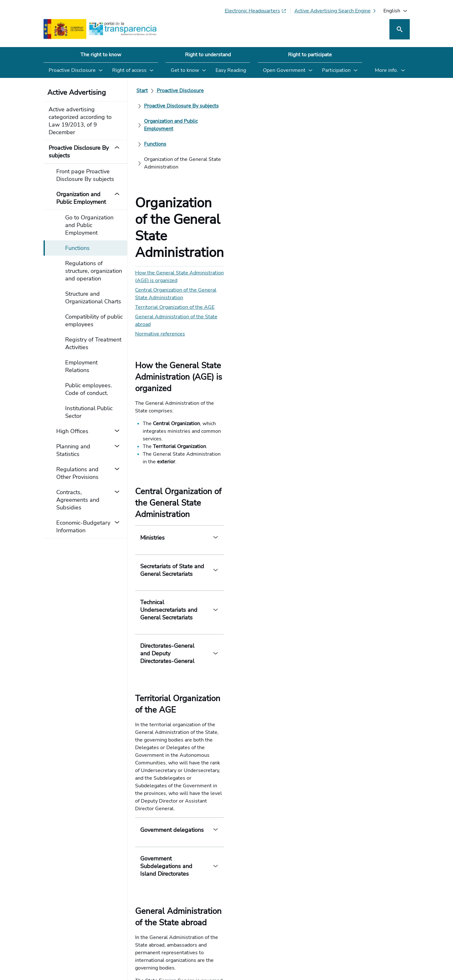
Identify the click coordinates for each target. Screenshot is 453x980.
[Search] (400, 29)
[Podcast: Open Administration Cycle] (358, 924)
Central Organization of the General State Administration (200, 188)
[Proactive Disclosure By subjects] (250, 91)
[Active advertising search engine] (336, 11)
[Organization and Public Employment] (338, 91)
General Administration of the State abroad (185, 207)
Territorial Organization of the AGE (175, 198)
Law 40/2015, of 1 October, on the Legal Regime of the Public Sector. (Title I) (232, 724)
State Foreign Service (224, 680)
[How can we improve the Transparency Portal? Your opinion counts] (227, 783)
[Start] (142, 91)
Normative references (160, 217)
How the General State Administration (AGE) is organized (201, 179)
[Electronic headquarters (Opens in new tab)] (256, 11)
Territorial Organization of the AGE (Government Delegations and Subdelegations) (237, 732)
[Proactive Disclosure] (180, 91)
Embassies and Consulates (169, 667)
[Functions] (155, 106)
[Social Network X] (330, 924)
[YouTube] (395, 924)
